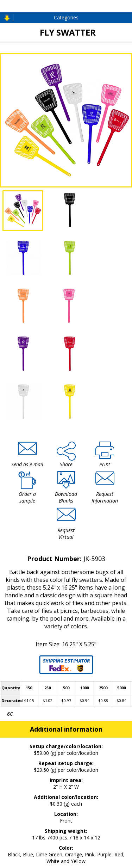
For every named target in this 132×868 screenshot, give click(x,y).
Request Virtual (66, 534)
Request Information (105, 497)
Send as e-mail (27, 464)
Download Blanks (66, 497)
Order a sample (27, 497)
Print (105, 464)
